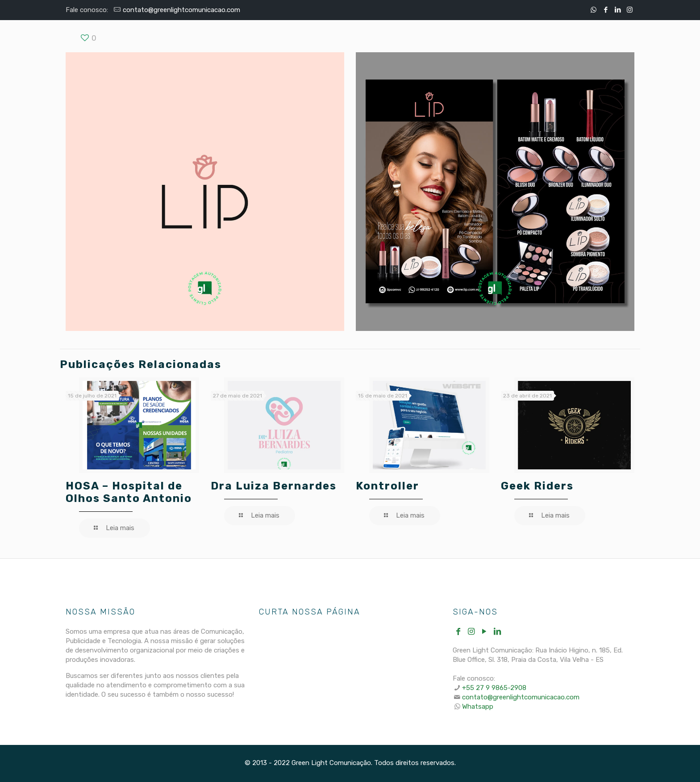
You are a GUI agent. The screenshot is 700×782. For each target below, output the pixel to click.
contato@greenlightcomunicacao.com (181, 10)
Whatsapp (478, 707)
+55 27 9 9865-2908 (494, 688)
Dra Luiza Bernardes (274, 486)
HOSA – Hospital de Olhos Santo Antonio (129, 492)
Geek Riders (537, 486)
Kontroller (387, 486)
